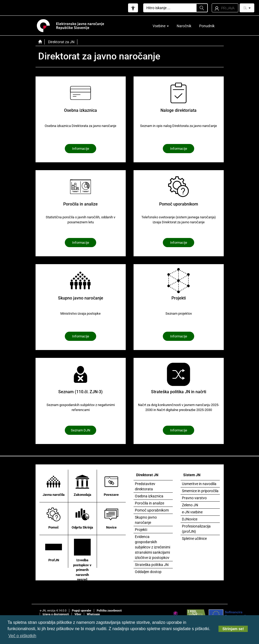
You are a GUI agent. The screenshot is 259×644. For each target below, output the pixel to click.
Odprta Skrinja (82, 518)
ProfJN (54, 550)
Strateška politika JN (152, 565)
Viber (78, 614)
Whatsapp (93, 614)
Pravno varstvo (194, 498)
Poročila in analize (149, 503)
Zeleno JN (190, 505)
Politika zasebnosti (109, 611)
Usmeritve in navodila (199, 484)
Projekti (141, 530)
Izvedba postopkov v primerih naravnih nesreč (82, 560)
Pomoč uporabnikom (152, 510)
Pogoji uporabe (82, 611)
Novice (111, 518)
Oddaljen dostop (148, 572)
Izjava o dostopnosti (56, 614)
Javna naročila (54, 485)
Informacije (81, 149)
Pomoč (54, 518)
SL (247, 8)
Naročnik (184, 26)
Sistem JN (192, 475)
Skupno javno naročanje (146, 520)
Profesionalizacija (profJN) (196, 529)
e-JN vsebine (192, 512)
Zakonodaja (82, 485)
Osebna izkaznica (149, 496)
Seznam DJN (80, 430)
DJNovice (190, 519)
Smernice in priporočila (200, 491)
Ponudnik (207, 26)
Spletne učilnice (194, 538)
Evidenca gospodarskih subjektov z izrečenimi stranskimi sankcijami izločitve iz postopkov (152, 547)
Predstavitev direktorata (145, 486)
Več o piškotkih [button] (22, 636)
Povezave (111, 485)
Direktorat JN (147, 475)
